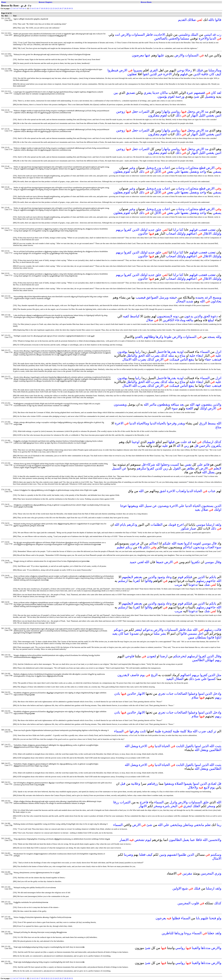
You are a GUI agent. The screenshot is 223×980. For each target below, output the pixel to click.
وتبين (163, 855)
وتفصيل (210, 97)
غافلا (199, 840)
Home (4, 2)
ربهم (218, 660)
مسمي (192, 634)
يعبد (115, 634)
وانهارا (166, 111)
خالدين (131, 694)
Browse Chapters (45, 2)
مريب (178, 585)
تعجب (212, 230)
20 (47, 8)
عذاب (212, 491)
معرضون (138, 55)
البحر (174, 806)
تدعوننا (193, 585)
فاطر (149, 35)
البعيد (170, 679)
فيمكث (174, 359)
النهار (194, 115)
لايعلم (217, 468)
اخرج (180, 525)
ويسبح (217, 297)
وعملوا (193, 694)
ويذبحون (199, 547)
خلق (158, 230)
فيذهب (217, 359)
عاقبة (205, 74)
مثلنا (157, 634)
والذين (198, 316)
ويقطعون (164, 404)
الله (202, 301)
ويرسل (164, 297)
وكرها (159, 337)
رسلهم (201, 581)
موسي (201, 525)
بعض (170, 172)
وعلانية (136, 784)
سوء (175, 408)
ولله (219, 337)
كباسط (135, 316)
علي (177, 172)
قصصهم (199, 93)
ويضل (134, 746)
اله (178, 446)
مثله (171, 356)
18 (42, 8)
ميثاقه (175, 404)
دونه (176, 316)
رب (219, 35)
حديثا (156, 93)
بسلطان (201, 637)
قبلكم (188, 577)
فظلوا (176, 918)
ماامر (153, 404)
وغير (132, 168)
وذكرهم (132, 525)
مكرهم (141, 468)
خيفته (173, 297)
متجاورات (192, 168)
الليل (202, 115)
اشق (163, 491)
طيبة (176, 731)
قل (196, 446)
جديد (151, 230)
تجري (162, 694)
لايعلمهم (128, 577)
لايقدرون (123, 675)
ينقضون (207, 404)
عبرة (190, 93)
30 (70, 8)
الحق (207, 316)
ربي (186, 446)
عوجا (124, 506)
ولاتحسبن (215, 840)
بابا (198, 918)
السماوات (138, 35)
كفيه (126, 316)
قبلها (171, 442)
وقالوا (149, 581)
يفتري (148, 93)
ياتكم (213, 577)
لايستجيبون (165, 316)
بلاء (140, 547)
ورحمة (180, 97)
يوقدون (122, 352)
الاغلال (207, 234)
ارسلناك (208, 442)
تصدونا (134, 634)
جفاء (208, 359)
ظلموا (182, 855)
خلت (184, 442)
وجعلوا (165, 464)
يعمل (186, 840)
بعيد (197, 510)
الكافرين (168, 320)
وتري (218, 873)
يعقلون (118, 172)
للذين (153, 74)
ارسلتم (123, 581)
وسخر (211, 806)
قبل (123, 784)
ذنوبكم (118, 630)
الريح (154, 675)
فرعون (134, 543)
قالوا (218, 20)
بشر (163, 634)
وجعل (191, 111)
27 (63, 8)
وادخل (217, 694)
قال (214, 543)
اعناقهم (192, 234)
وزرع (158, 168)
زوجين (121, 111)
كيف (218, 74)
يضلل (211, 472)
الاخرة (167, 74)
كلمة (183, 731)
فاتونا (211, 637)
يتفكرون (154, 115)
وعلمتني (184, 35)
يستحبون (207, 506)
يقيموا (188, 784)
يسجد (211, 337)
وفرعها (134, 731)
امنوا (201, 694)
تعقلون (132, 74)
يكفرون (216, 446)
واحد (203, 172)
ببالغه (190, 320)
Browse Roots (146, 2)
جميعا (160, 562)
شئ (196, 97)
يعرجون (161, 918)
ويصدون (163, 506)
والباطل (132, 356)
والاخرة (204, 38)
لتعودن (151, 656)
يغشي (210, 115)
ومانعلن (188, 825)
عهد (198, 404)
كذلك (164, 356)
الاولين (177, 888)
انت (117, 35)
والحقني (174, 38)
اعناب (166, 168)
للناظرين (168, 933)
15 (35, 8)
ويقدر (181, 423)
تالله (211, 20)
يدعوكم (148, 630)
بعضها (185, 172)
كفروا (128, 230)
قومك (172, 525)
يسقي (217, 172)
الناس (184, 359)
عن (124, 468)
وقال (218, 562)
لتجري (188, 806)
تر (215, 731)
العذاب (210, 547)
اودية (180, 352)
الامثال (127, 359)
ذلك (178, 115)
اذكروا (188, 543)
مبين (191, 637)
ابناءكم (188, 547)
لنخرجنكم (180, 656)
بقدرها (172, 352)
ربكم (129, 547)
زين (166, 468)
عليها (161, 55)
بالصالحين (161, 38)
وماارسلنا (215, 70)
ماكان (164, 93)
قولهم (193, 230)
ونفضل (194, 172)
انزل (218, 352)
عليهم (151, 442)
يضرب (155, 356)
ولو (219, 918)
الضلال (179, 679)
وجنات (180, 168)
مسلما (185, 38)
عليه (218, 356)
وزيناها (179, 933)
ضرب (202, 731)
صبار (193, 528)
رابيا (138, 352)
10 (23, 8)
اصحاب (171, 234)
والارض (126, 35)
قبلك (200, 70)
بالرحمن (205, 446)
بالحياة (162, 423)
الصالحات (181, 694)
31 (72, 8)
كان (212, 74)
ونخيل (150, 168)
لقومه (197, 543)
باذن (117, 694)
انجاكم (153, 543)
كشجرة (167, 731)
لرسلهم (193, 656)
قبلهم (184, 74)
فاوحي (130, 656)
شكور (185, 528)
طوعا (168, 337)
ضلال (150, 320)
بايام (123, 525)
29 (68, 8)
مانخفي (199, 825)
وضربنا (128, 855)
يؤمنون (162, 97)
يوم (142, 675)
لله (158, 464)
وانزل (173, 802)
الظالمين (198, 660)
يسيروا (138, 70)
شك (207, 585)
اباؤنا (218, 637)
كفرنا (137, 581)
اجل (200, 634)
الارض (123, 70)
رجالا (189, 70)
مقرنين (187, 873)
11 (26, 8)
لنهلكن (210, 660)
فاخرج (144, 802)
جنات (170, 694)
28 (65, 8)
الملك (194, 35)
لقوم (171, 97)
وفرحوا (172, 423)
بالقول (189, 746)
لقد (219, 93)
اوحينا (136, 442)
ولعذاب (181, 491)
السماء (205, 352)
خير (160, 74)
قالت (218, 630)
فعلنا (142, 855)
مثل (219, 675)
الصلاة (179, 784)
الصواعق (152, 297)
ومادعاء (180, 320)
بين (116, 93)
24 (56, 8)
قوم (181, 577)
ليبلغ (211, 320)
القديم (182, 20)
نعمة (180, 543)
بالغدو (139, 337)
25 (58, 8)
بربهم (120, 230)
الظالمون (175, 840)
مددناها (206, 948)
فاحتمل (162, 352)
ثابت (143, 731)
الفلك (196, 806)
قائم (207, 464)
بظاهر (191, 468)
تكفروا (195, 562)
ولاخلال (193, 787)
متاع (182, 356)
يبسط (212, 423)
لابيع (207, 787)
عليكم (167, 543)
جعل (135, 111)
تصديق (130, 93)
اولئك (144, 230)
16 (37, 8)
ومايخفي (176, 825)
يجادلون (216, 301)
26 (61, 8)
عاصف (135, 675)
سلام (195, 697)
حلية (192, 356)
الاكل (158, 172)
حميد (133, 562)
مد (207, 111)
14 (33, 8)
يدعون (189, 316)
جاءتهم (211, 581)
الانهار (141, 694)
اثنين (218, 115)
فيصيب (141, 297)
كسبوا (212, 679)
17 (40, 8)
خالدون (143, 234)
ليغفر (138, 630)
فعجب (203, 230)
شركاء (151, 464)
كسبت (175, 464)
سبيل (148, 506)
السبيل (117, 468)
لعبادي (212, 784)
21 (49, 8)
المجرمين (207, 873)
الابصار (124, 840)
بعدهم (138, 577)
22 (51, 8)
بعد (182, 404)
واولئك (217, 234)
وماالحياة (143, 423)
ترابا (176, 230)
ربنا (219, 825)
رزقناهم (153, 784)
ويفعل (204, 750)
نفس (188, 464)
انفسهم (172, 855)
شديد (190, 301)
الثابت (180, 746)
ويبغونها (133, 506)
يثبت (218, 746)
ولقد (218, 525)
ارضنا (164, 656)
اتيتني (208, 35)
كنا (181, 230)
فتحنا (213, 918)
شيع (185, 888)
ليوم (148, 840)
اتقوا (146, 74)
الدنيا (213, 38)
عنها (148, 55)
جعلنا (211, 933)
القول (177, 468)
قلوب (195, 903)
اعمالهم (186, 675)
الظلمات (156, 525)
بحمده (200, 297)
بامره (166, 806)
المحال (181, 301)
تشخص (139, 840)
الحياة (198, 491)
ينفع (191, 359)
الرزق (203, 423)
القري (154, 70)
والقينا (196, 948)
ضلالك (192, 20)
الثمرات (144, 111)
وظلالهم (149, 337)
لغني (141, 562)
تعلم (208, 825)
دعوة (214, 316)
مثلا (190, 731)
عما (126, 634)
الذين (197, 74)
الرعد (208, 297)
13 (30, 8)
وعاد (169, 577)
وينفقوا (169, 784)
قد (214, 35)
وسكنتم (216, 855)
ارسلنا (210, 525)
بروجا (188, 933)
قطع (202, 168)
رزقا (116, 802)
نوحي (181, 70)
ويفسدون (120, 404)
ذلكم (146, 547)
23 (54, 8)
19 (44, 8)
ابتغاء (200, 356)
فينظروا (113, 70)
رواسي (176, 111)
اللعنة (189, 408)
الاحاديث (159, 35)
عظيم (121, 547)
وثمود (161, 577)
